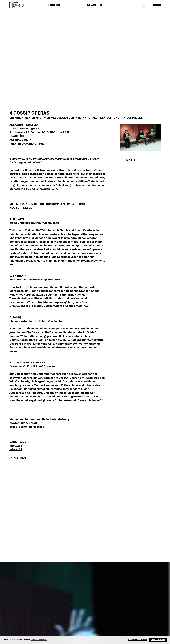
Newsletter (96, 5)
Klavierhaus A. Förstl (23, 423)
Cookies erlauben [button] (158, 640)
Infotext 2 (16, 449)
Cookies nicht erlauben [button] (137, 640)
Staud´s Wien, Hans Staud (27, 427)
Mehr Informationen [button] (39, 640)
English (54, 5)
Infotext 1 (16, 446)
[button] (18, 458)
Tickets (130, 160)
